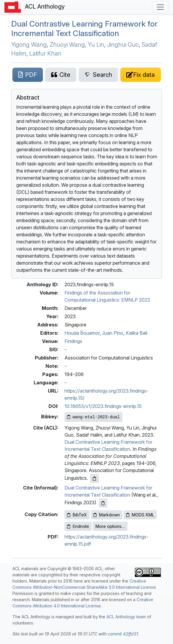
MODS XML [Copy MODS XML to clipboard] (140, 515)
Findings (73, 341)
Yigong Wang (29, 45)
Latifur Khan (45, 53)
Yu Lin (96, 45)
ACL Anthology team (126, 617)
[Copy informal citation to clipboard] (103, 503)
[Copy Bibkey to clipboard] (94, 417)
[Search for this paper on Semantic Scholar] (98, 75)
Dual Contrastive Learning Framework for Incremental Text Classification (84, 28)
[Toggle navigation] (160, 7)
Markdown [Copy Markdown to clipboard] (107, 515)
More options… (110, 526)
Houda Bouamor (82, 333)
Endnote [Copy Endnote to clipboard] (78, 526)
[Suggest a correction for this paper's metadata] (140, 75)
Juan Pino (113, 333)
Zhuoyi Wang (67, 45)
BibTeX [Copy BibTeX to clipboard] (77, 515)
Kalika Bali (136, 333)
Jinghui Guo (123, 45)
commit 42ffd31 (123, 634)
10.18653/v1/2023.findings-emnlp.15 (103, 406)
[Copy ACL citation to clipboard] (94, 478)
